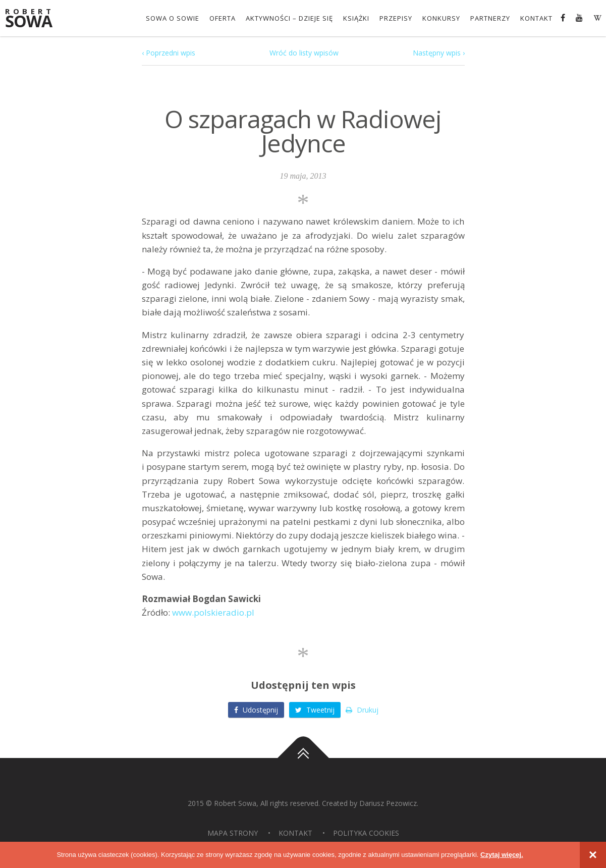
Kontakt (536, 18)
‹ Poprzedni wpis (169, 53)
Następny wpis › (439, 53)
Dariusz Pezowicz (388, 803)
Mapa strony (233, 833)
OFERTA (223, 18)
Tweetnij (315, 710)
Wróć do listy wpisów (304, 53)
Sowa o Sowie (173, 18)
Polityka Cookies (366, 833)
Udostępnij (256, 710)
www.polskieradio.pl (213, 612)
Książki (356, 18)
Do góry (303, 758)
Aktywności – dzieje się (289, 18)
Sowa (35, 19)
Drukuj (362, 710)
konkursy (441, 18)
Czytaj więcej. (502, 855)
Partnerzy (490, 18)
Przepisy (396, 18)
